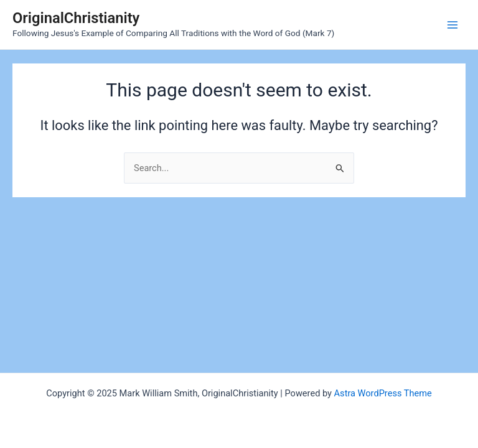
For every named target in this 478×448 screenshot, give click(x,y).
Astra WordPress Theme (383, 393)
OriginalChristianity (76, 18)
